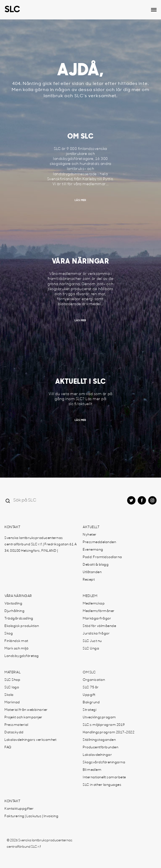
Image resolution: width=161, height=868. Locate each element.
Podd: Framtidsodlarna (102, 557)
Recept (89, 580)
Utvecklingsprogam (99, 718)
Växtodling (13, 604)
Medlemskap (94, 604)
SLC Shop (12, 680)
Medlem (90, 596)
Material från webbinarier (26, 710)
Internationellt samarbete (104, 777)
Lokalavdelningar (97, 755)
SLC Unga (91, 649)
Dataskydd (14, 732)
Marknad (12, 703)
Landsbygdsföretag (22, 656)
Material (12, 673)
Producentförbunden (100, 747)
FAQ (8, 747)
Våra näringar (18, 596)
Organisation (94, 680)
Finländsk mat (16, 641)
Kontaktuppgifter (19, 809)
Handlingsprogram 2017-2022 (109, 732)
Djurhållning (14, 611)
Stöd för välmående (99, 626)
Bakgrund (91, 703)
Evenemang (93, 550)
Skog (9, 634)
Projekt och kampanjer (23, 718)
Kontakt (12, 527)
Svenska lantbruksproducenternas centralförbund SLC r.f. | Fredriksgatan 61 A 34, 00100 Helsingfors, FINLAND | (41, 545)
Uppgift (89, 695)
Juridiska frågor (96, 634)
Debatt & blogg (96, 565)
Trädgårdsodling (19, 619)
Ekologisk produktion (22, 626)
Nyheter (90, 535)
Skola (9, 695)
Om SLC (89, 673)
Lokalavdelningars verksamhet (30, 740)
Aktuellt (91, 527)
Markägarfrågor (97, 619)
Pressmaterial (16, 725)
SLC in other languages (102, 785)
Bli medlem (92, 770)
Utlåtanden (92, 572)
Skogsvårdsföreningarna (104, 762)
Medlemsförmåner (99, 611)
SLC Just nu (92, 641)
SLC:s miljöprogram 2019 (104, 725)
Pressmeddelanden (99, 542)
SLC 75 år (91, 688)
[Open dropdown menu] (154, 10)
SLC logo (12, 688)
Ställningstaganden (99, 740)
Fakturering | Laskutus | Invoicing (31, 816)
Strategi (90, 710)
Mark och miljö (16, 649)
